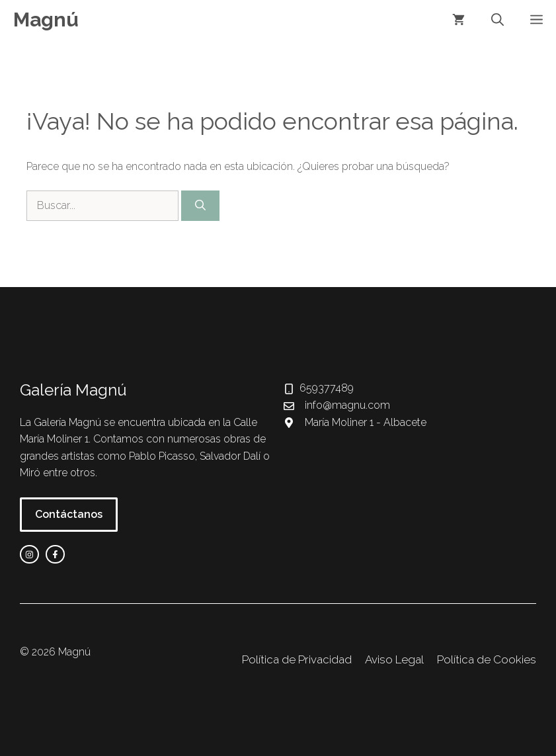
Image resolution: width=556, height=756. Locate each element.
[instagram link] (29, 555)
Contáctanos (69, 514)
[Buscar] (200, 206)
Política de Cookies (487, 659)
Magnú (46, 20)
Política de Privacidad (297, 659)
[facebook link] (55, 555)
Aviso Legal (394, 659)
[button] (497, 20)
